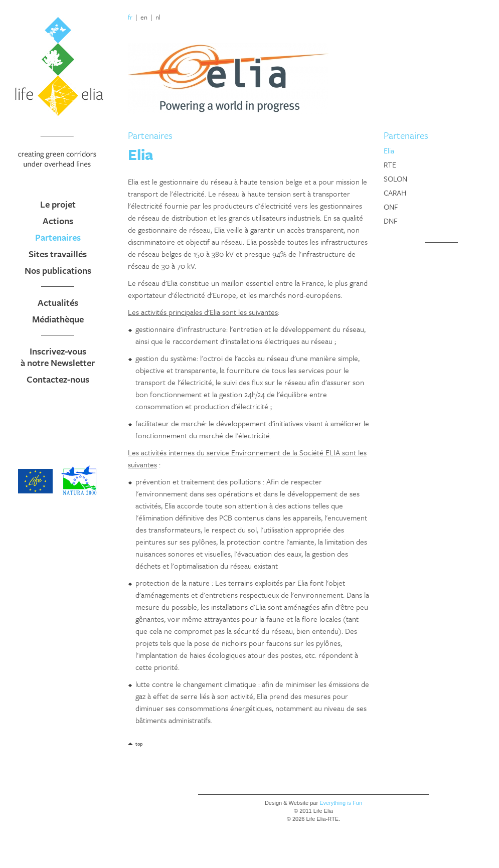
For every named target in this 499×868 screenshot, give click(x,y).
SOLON (395, 179)
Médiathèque (58, 319)
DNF (391, 221)
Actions (58, 221)
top (139, 744)
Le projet (58, 204)
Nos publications (58, 270)
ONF (391, 207)
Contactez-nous (58, 379)
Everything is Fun (341, 803)
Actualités (58, 302)
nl (158, 17)
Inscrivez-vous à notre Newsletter (58, 357)
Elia (389, 150)
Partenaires (58, 237)
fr (130, 17)
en (144, 17)
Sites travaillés (58, 254)
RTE (390, 164)
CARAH (395, 193)
